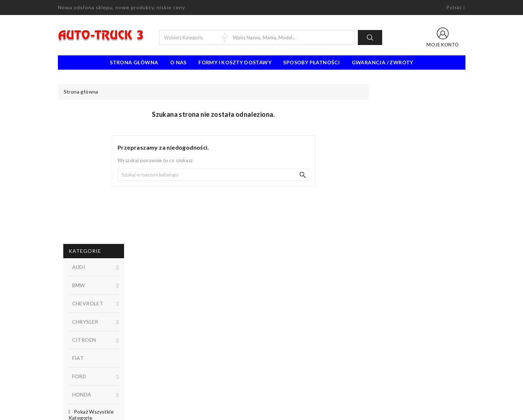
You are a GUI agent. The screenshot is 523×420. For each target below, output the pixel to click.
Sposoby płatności (311, 62)
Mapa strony (281, 345)
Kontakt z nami (284, 334)
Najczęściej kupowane (186, 334)
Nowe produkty (180, 323)
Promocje (173, 312)
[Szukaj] (310, 175)
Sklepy (274, 355)
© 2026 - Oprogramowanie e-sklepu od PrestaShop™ (262, 412)
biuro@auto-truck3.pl (91, 387)
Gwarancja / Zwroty (383, 62)
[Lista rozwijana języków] (456, 7)
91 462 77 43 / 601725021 (98, 377)
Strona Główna (134, 62)
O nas (178, 62)
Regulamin (278, 312)
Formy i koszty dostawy (235, 62)
